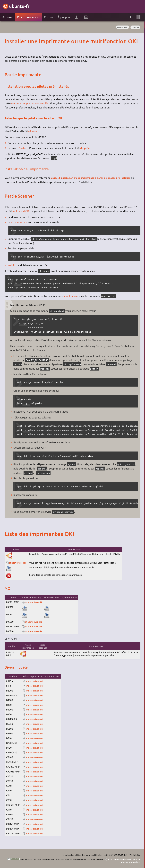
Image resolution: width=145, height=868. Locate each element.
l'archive (23, 148)
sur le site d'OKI (21, 211)
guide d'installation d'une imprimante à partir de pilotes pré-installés (93, 178)
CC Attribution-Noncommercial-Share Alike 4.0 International (124, 861)
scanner (135, 27)
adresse (33, 131)
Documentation (28, 17)
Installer (12, 265)
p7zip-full (86, 148)
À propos (64, 17)
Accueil (7, 17)
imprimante (122, 27)
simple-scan (71, 296)
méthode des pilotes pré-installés (31, 103)
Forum (48, 17)
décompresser (19, 222)
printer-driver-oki (18, 562)
